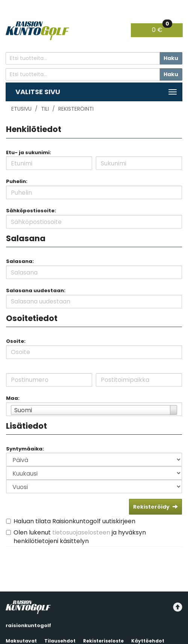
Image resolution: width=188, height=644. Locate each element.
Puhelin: (17, 181)
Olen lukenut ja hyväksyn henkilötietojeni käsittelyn (80, 537)
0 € (162, 29)
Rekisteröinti (76, 109)
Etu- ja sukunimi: (29, 152)
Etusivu (21, 109)
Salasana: (20, 261)
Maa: (13, 398)
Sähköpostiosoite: (31, 211)
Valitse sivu (38, 92)
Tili (45, 109)
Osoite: (16, 341)
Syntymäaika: (25, 449)
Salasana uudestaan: (36, 290)
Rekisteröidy (155, 507)
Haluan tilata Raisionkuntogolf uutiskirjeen (74, 521)
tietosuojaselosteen (81, 532)
